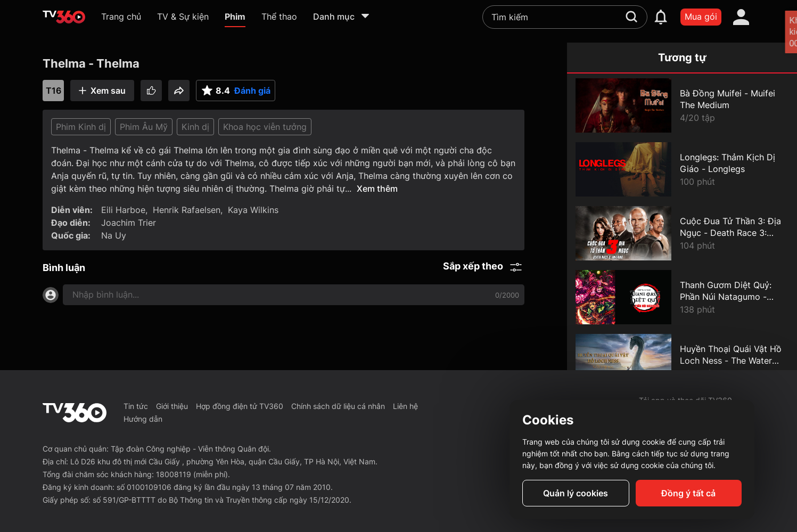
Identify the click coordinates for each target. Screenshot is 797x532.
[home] (64, 17)
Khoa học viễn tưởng (265, 127)
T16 (54, 91)
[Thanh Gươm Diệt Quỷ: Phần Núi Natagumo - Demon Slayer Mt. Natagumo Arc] (682, 297)
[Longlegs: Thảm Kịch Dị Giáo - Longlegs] (682, 169)
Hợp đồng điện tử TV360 (240, 406)
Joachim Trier (129, 223)
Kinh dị (195, 127)
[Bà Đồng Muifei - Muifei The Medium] (682, 105)
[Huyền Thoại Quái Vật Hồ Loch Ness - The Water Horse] (682, 361)
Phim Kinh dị (81, 127)
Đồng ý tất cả (688, 493)
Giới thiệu (172, 406)
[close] (778, 32)
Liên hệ (405, 406)
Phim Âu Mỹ (144, 127)
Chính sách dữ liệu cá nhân (338, 406)
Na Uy (114, 235)
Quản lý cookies (576, 493)
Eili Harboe (123, 210)
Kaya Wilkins (253, 210)
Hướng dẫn (143, 419)
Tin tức (136, 406)
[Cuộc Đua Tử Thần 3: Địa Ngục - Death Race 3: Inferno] (682, 233)
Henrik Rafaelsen (187, 210)
